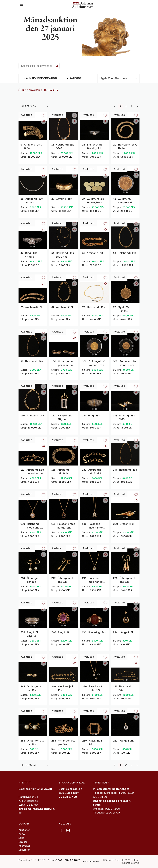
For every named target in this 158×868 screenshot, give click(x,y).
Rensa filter (51, 90)
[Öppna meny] (22, 5)
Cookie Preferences (91, 862)
